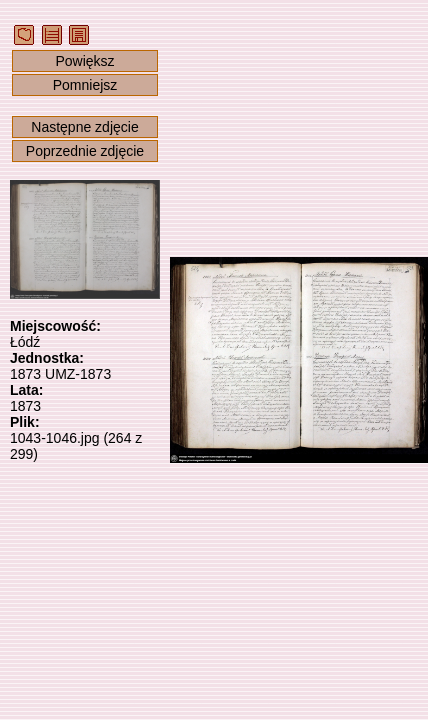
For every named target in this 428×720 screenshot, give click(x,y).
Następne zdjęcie (84, 127)
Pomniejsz (85, 85)
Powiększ (84, 61)
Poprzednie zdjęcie (85, 151)
